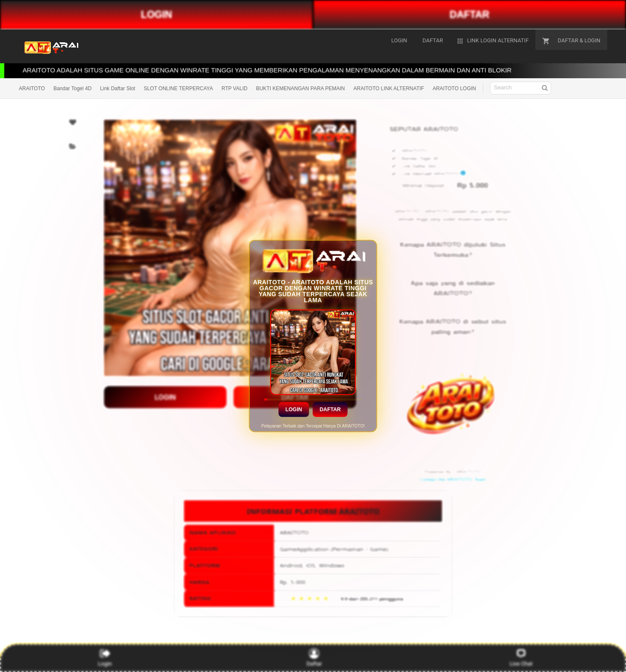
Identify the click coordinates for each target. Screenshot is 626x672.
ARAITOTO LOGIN (455, 88)
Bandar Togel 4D (72, 88)
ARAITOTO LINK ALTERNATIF (389, 88)
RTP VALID (235, 88)
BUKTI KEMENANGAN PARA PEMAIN (301, 88)
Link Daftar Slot (118, 88)
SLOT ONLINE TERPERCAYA (178, 88)
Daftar (330, 410)
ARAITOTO (32, 88)
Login (294, 410)
